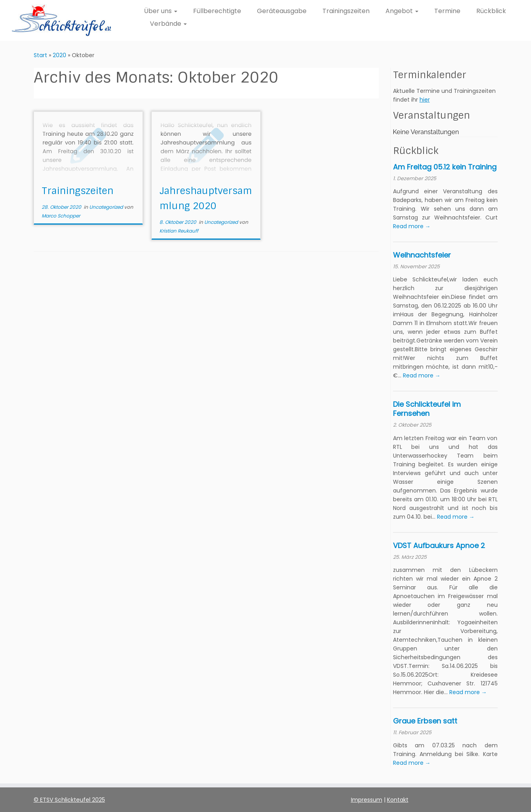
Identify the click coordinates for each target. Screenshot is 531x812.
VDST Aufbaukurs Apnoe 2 (439, 546)
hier (425, 100)
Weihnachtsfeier (422, 255)
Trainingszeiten (346, 11)
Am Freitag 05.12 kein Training (445, 167)
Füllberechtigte (217, 11)
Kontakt (398, 800)
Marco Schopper (61, 216)
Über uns (161, 11)
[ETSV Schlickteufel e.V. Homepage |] (61, 20)
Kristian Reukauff (179, 231)
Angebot (402, 11)
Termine (447, 11)
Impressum (367, 800)
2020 (59, 55)
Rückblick (491, 11)
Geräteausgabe (282, 11)
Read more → (412, 226)
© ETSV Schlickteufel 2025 (69, 800)
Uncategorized (107, 207)
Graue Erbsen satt (425, 721)
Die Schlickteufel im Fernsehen (427, 409)
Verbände (168, 24)
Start (40, 55)
